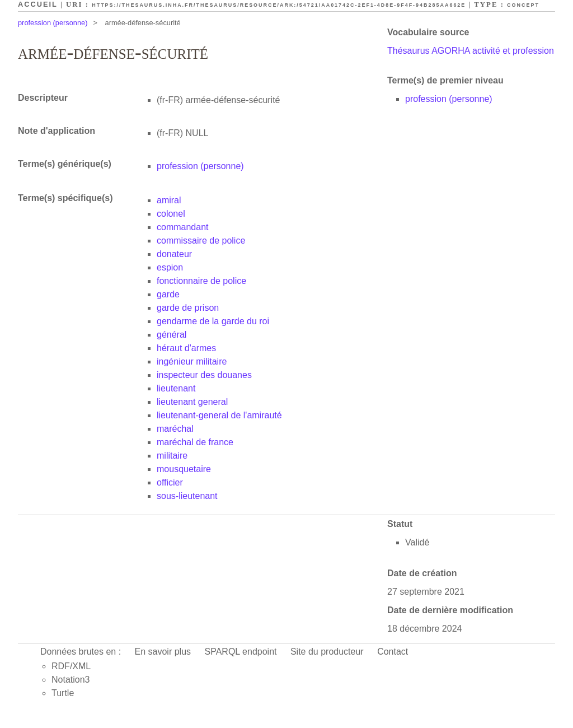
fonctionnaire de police (201, 281)
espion (170, 267)
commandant (183, 227)
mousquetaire (184, 469)
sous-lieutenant (187, 496)
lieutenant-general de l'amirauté (219, 415)
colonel (171, 214)
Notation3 (71, 680)
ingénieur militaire (192, 361)
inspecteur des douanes (204, 375)
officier (170, 482)
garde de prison (188, 308)
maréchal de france (195, 442)
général (172, 335)
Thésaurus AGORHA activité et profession (471, 51)
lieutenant (176, 388)
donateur (174, 254)
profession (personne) (53, 23)
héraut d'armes (186, 348)
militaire (172, 456)
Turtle (63, 693)
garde (168, 294)
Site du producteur (327, 652)
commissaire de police (201, 241)
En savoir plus (163, 652)
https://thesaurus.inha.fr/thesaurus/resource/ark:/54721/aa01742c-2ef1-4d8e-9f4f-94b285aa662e (279, 5)
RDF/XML (71, 666)
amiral (169, 200)
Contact (393, 652)
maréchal (175, 429)
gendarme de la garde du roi (213, 321)
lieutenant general (192, 402)
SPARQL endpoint (241, 652)
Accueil (38, 4)
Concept (523, 5)
